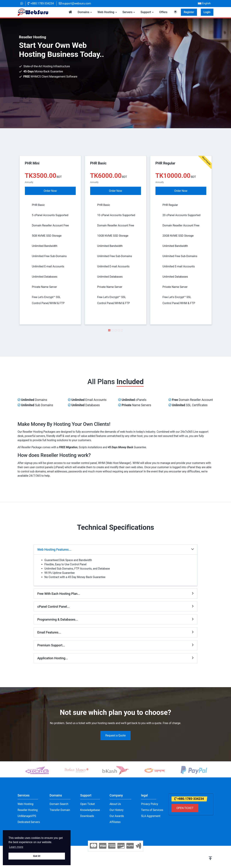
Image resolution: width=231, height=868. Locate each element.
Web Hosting (25, 804)
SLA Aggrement (151, 816)
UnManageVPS (27, 816)
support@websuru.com (75, 3)
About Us (115, 804)
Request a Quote (116, 735)
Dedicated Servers (29, 822)
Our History (116, 810)
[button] (109, 330)
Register (189, 12)
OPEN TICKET (185, 808)
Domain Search (59, 804)
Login (207, 12)
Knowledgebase (90, 810)
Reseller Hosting (28, 810)
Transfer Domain (60, 810)
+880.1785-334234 (41, 3)
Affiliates (115, 822)
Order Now (50, 191)
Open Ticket (88, 804)
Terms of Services (152, 810)
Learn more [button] (16, 847)
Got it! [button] (37, 856)
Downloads (87, 816)
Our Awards (117, 816)
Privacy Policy (149, 804)
